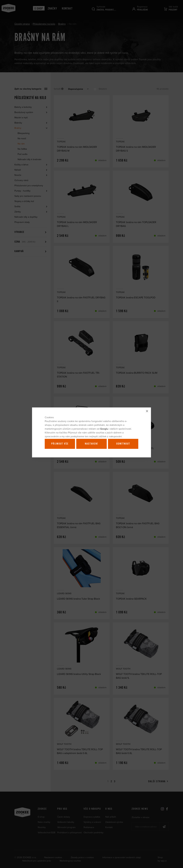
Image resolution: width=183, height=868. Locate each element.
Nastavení (91, 444)
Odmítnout (123, 444)
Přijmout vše (60, 444)
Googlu (104, 429)
